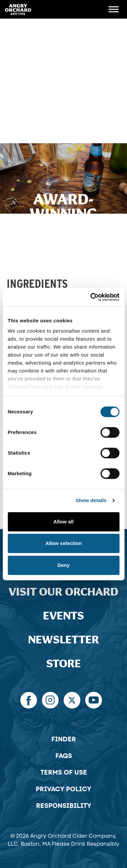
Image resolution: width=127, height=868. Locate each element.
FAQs (64, 756)
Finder (64, 739)
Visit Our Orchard (63, 592)
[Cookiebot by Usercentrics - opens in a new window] (91, 297)
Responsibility (64, 806)
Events (63, 616)
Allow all (63, 522)
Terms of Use (64, 772)
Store (64, 664)
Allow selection (63, 543)
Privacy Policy (63, 789)
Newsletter (63, 640)
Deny (63, 565)
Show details (91, 500)
